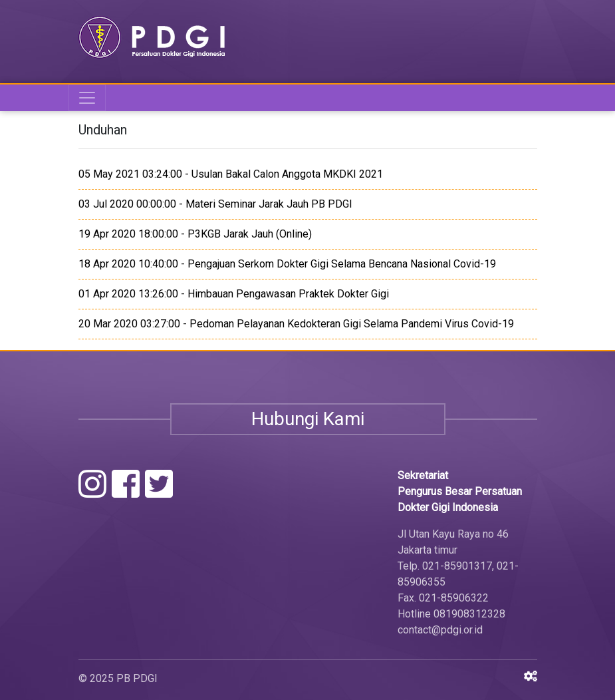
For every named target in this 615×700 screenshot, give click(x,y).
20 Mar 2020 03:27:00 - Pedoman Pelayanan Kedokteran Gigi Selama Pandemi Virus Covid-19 (296, 324)
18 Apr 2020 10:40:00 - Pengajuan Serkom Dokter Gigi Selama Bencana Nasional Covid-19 (287, 264)
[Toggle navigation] (87, 98)
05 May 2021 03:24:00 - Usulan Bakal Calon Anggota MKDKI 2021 (231, 174)
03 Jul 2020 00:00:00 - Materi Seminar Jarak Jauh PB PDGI (215, 204)
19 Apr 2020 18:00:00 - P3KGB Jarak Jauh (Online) (195, 234)
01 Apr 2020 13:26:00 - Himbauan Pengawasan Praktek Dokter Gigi (234, 294)
